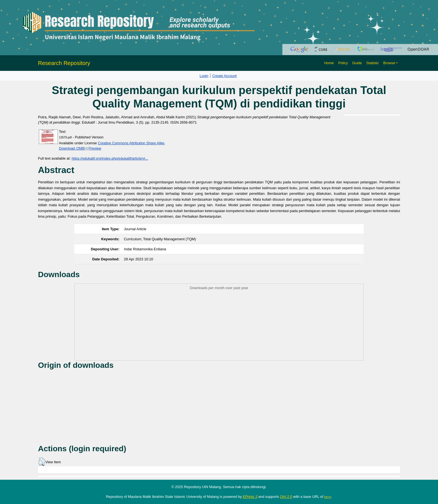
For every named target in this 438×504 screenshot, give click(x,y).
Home (329, 63)
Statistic (372, 63)
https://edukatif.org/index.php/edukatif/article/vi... (110, 158)
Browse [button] (389, 63)
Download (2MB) (72, 148)
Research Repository (64, 63)
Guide (357, 63)
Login (204, 76)
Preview (95, 148)
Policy (343, 63)
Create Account (225, 76)
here (328, 497)
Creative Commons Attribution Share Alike (131, 143)
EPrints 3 (250, 497)
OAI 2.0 (286, 497)
